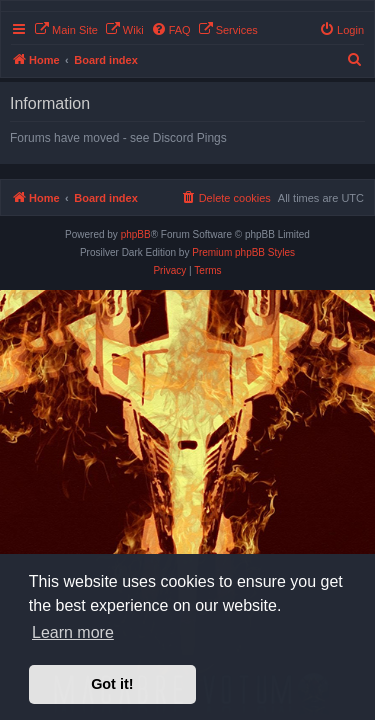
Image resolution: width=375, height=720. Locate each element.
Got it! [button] (112, 684)
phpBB (136, 234)
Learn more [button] (73, 632)
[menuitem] (66, 30)
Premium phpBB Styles (243, 252)
